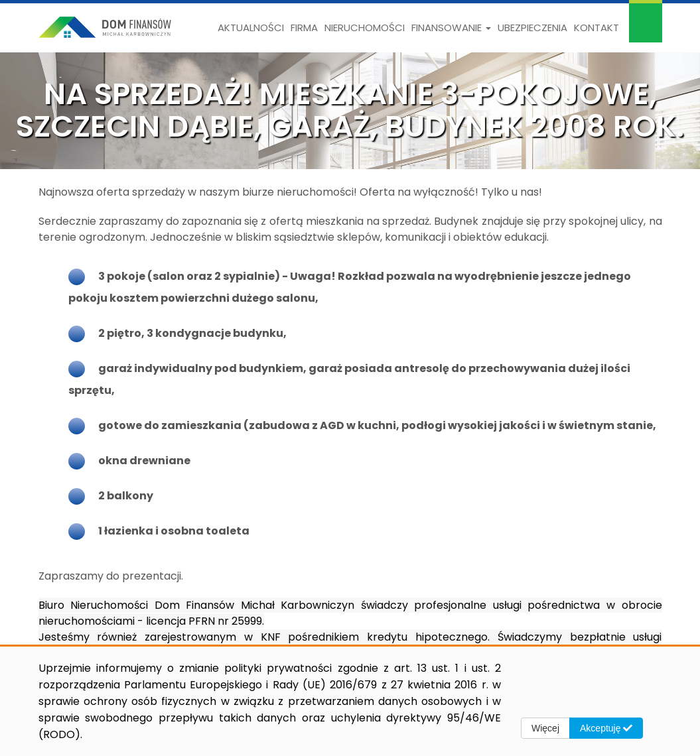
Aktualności (251, 28)
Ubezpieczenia (532, 28)
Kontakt (596, 28)
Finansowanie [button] (451, 28)
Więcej (545, 728)
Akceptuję (606, 728)
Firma (304, 28)
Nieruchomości (365, 28)
